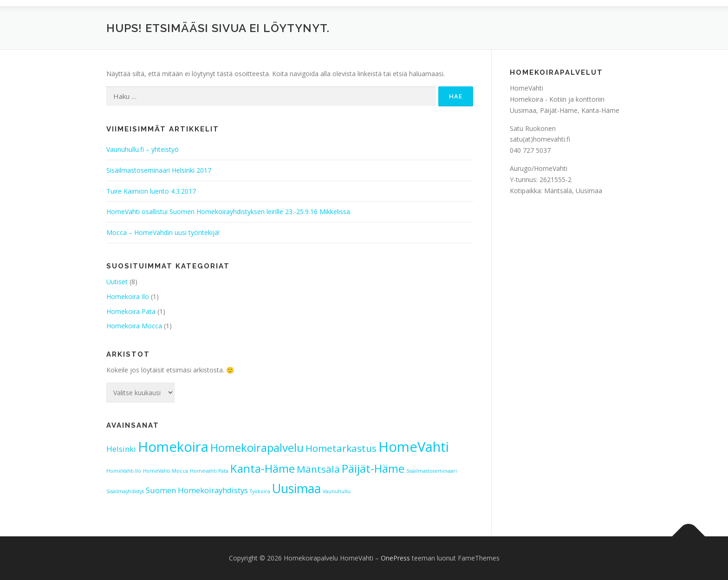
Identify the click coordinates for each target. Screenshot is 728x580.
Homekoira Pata (131, 311)
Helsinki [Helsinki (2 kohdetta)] (121, 449)
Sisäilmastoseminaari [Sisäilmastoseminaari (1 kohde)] (432, 471)
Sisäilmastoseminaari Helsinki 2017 (159, 170)
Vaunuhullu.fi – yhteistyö (143, 149)
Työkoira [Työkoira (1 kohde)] (260, 491)
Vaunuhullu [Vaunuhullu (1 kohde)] (337, 491)
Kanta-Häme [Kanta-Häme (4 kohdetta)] (263, 468)
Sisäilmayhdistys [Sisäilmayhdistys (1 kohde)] (125, 491)
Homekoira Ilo (128, 297)
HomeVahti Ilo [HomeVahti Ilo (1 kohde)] (124, 471)
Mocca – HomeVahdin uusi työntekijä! (163, 232)
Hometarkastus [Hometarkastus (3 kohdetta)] (341, 448)
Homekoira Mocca (134, 326)
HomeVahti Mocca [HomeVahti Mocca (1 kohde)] (166, 471)
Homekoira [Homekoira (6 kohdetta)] (173, 447)
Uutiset (117, 282)
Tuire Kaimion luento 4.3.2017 (151, 191)
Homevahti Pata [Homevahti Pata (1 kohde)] (209, 471)
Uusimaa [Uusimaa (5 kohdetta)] (296, 488)
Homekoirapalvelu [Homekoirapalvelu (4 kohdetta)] (257, 447)
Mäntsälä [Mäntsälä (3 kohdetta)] (318, 469)
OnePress (395, 558)
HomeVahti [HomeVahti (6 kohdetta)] (414, 447)
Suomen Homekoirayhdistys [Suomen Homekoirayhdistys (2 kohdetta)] (197, 490)
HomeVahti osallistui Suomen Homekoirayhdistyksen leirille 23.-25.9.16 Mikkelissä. (229, 212)
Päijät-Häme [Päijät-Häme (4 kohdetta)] (373, 468)
